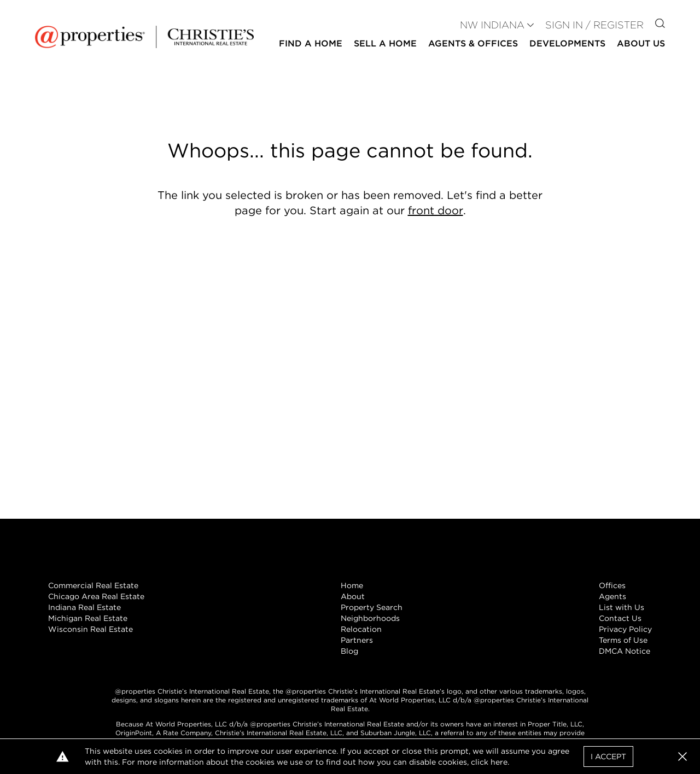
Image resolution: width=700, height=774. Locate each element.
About (353, 596)
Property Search (372, 607)
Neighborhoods (370, 618)
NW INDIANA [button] (492, 25)
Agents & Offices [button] (473, 43)
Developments (567, 43)
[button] (682, 757)
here (499, 762)
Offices (612, 585)
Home (352, 585)
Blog (349, 651)
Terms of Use (623, 640)
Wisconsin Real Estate (91, 629)
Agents (612, 596)
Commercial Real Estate (93, 585)
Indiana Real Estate (84, 607)
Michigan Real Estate (88, 618)
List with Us (622, 607)
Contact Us (620, 618)
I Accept (608, 757)
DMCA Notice (625, 651)
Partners (357, 640)
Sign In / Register (594, 25)
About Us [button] (641, 43)
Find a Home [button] (311, 43)
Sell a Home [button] (385, 43)
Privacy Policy (625, 629)
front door (436, 210)
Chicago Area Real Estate (96, 596)
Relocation (361, 629)
